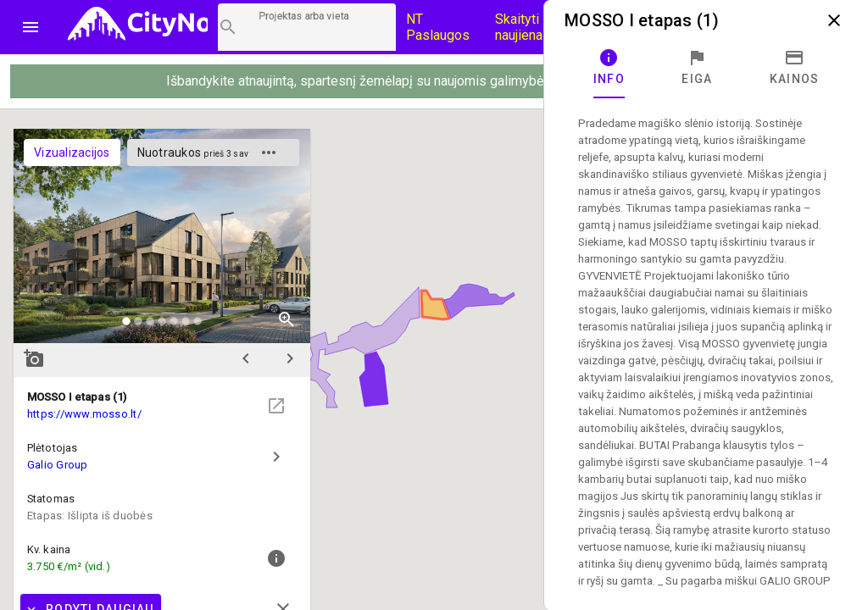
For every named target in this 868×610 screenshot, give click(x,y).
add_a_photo (34, 358)
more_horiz (269, 152)
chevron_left (246, 358)
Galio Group (58, 465)
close (834, 20)
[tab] (609, 68)
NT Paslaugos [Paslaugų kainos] (438, 27)
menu (31, 27)
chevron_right (290, 358)
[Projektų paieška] (307, 27)
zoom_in (287, 319)
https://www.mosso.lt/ (84, 414)
